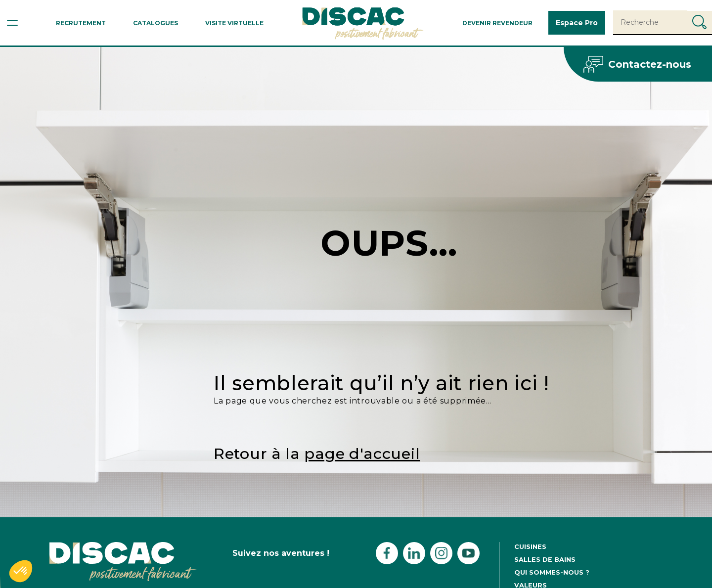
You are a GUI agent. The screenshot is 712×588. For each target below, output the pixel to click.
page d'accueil (362, 454)
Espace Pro (577, 23)
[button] (21, 571)
